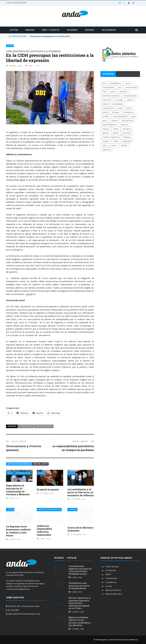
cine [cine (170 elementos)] (120, 87)
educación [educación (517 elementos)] (107, 100)
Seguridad (72, 30)
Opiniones (73, 510)
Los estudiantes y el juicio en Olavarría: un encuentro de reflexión (81, 492)
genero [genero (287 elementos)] (130, 100)
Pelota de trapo (112, 566)
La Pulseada (111, 570)
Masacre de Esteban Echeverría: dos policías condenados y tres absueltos (80, 621)
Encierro (90, 30)
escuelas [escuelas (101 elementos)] (119, 100)
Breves (10, 473)
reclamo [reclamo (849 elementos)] (106, 141)
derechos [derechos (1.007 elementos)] (123, 92)
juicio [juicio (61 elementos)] (120, 108)
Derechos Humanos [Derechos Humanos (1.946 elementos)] (111, 96)
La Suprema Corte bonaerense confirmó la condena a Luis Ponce (18, 531)
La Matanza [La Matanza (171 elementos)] (128, 112)
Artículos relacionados (19, 464)
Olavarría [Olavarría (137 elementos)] (127, 129)
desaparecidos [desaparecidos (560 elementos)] (130, 96)
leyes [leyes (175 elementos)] (134, 116)
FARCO (108, 574)
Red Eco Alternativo (114, 594)
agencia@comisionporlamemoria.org (24, 614)
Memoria (30, 30)
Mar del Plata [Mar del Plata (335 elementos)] (127, 120)
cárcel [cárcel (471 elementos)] (113, 92)
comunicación (26, 426)
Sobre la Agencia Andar (17, 3)
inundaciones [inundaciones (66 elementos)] (108, 108)
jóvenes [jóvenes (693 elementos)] (116, 112)
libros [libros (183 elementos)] (105, 120)
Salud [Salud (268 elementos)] (116, 141)
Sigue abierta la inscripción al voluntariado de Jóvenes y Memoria (18, 490)
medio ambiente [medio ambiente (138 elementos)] (109, 125)
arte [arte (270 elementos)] (104, 83)
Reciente (59, 558)
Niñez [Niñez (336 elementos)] (116, 129)
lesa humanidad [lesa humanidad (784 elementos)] (120, 116)
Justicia (14, 30)
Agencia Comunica (113, 590)
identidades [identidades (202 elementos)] (118, 104)
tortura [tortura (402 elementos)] (114, 145)
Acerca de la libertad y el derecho (81, 529)
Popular (72, 558)
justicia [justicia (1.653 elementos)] (105, 112)
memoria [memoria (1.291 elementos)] (124, 125)
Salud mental (109, 30)
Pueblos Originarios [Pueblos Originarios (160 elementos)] (111, 137)
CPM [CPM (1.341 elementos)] (104, 92)
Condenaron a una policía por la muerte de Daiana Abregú (79, 586)
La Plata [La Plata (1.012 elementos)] (106, 116)
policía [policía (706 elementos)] (116, 133)
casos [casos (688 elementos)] (128, 83)
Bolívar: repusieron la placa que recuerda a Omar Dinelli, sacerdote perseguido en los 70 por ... (80, 603)
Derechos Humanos (44, 426)
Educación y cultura (23, 473)
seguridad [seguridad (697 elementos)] (127, 141)
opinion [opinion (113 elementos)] (106, 133)
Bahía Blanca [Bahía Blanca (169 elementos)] (116, 83)
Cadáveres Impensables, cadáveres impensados (45, 530)
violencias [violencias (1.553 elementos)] (107, 149)
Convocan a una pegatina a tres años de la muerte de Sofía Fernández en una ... (80, 570)
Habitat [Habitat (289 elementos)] (106, 104)
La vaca (109, 586)
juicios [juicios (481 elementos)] (129, 108)
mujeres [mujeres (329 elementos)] (106, 129)
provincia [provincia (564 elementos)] (126, 133)
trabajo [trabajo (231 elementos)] (124, 145)
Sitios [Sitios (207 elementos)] (105, 145)
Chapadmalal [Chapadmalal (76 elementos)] (108, 87)
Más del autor (40, 464)
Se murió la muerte (48, 489)
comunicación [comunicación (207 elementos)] (131, 87)
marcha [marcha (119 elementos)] (114, 120)
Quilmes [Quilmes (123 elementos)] (127, 137)
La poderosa (111, 582)
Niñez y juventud (51, 30)
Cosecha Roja (111, 578)
